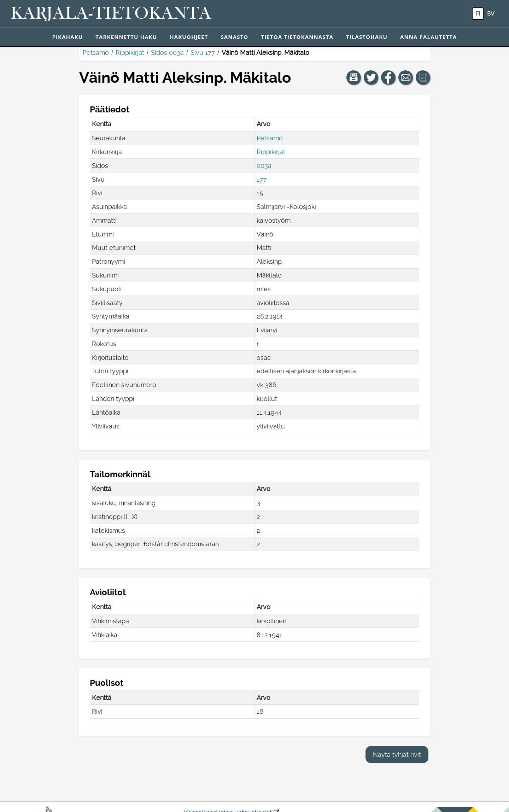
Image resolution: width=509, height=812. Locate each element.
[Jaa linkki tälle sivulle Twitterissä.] (371, 77)
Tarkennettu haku (126, 37)
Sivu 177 (203, 52)
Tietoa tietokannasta (297, 37)
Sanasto (234, 37)
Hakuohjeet (189, 37)
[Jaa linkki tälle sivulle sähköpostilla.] (405, 77)
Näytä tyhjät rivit (397, 755)
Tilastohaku (367, 37)
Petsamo (96, 52)
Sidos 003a (167, 52)
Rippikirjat (130, 52)
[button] (353, 77)
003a (264, 166)
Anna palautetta (429, 37)
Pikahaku (67, 37)
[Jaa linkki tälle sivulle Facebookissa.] (388, 77)
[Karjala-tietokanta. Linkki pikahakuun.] (111, 14)
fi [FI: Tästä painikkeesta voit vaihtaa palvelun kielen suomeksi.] (478, 14)
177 (262, 179)
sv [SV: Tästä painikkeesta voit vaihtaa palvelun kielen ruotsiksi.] (491, 14)
